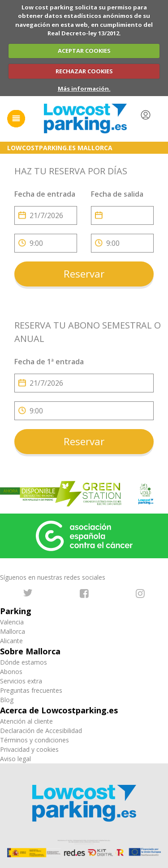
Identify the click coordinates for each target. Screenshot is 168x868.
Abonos (11, 672)
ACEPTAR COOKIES (84, 51)
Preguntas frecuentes (31, 690)
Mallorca (13, 631)
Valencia (12, 622)
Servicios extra (21, 681)
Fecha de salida (117, 194)
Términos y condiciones (34, 740)
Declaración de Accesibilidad (41, 731)
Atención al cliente (26, 721)
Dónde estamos (24, 662)
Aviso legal (15, 759)
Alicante (11, 641)
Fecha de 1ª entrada (49, 362)
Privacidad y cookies (29, 749)
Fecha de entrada (45, 194)
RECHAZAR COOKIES (84, 71)
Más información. (84, 88)
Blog (7, 700)
